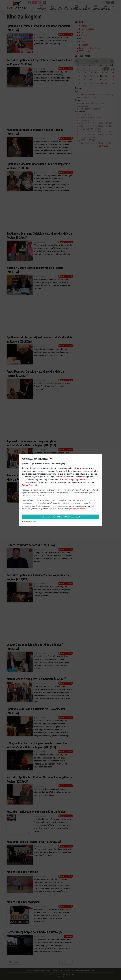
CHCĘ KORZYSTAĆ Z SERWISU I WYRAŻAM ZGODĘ (60, 517)
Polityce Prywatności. (78, 509)
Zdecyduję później (29, 521)
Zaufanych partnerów (62, 477)
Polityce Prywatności (77, 480)
